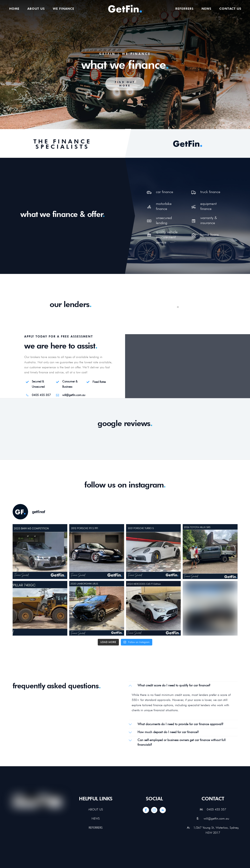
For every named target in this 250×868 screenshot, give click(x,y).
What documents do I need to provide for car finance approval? (176, 724)
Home (14, 9)
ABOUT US (96, 809)
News (206, 9)
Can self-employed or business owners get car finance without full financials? (177, 742)
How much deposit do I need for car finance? (164, 732)
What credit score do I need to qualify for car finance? (170, 685)
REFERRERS (96, 828)
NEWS (96, 818)
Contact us (230, 9)
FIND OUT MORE (125, 84)
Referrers (184, 9)
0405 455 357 (216, 809)
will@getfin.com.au (216, 818)
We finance (64, 9)
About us (36, 9)
